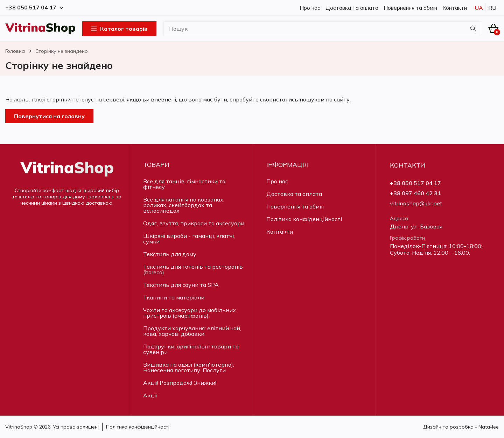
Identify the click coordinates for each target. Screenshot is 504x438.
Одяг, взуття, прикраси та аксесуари (194, 223)
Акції (150, 395)
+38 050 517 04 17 (415, 183)
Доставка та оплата (352, 8)
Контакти (455, 8)
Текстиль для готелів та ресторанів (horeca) (193, 269)
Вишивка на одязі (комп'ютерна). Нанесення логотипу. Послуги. (189, 367)
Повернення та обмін (410, 8)
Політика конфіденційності (304, 219)
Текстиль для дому (170, 254)
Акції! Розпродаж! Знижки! (180, 383)
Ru (492, 8)
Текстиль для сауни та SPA (181, 285)
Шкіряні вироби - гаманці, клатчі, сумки (189, 239)
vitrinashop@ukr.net (416, 203)
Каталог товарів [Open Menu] (119, 29)
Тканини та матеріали (174, 297)
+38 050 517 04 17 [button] (34, 8)
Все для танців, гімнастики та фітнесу (184, 184)
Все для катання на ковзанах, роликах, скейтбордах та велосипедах (184, 205)
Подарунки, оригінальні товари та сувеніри (191, 349)
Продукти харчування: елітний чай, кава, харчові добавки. (192, 331)
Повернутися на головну (49, 116)
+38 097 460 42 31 (415, 193)
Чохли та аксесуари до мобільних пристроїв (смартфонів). (190, 313)
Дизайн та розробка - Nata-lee (461, 427)
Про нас (310, 8)
